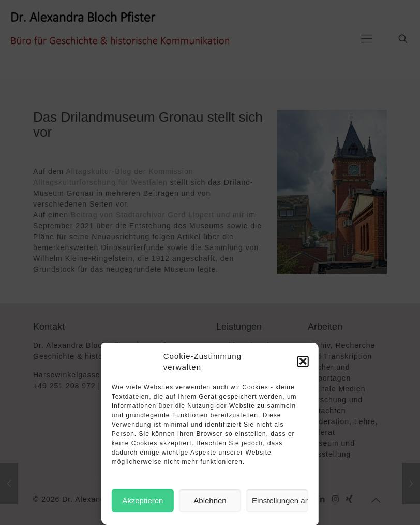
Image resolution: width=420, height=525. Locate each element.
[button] (303, 361)
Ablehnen (210, 500)
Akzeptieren (142, 500)
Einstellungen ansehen (280, 500)
